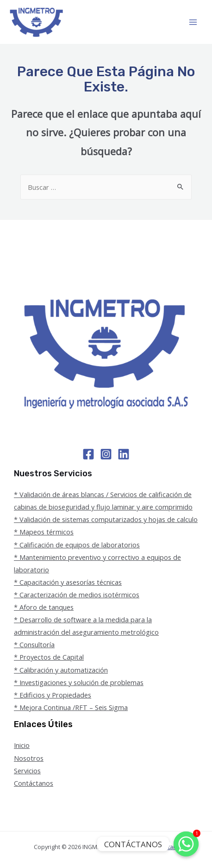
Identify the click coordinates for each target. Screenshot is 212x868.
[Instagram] (106, 454)
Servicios (27, 771)
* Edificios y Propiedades (53, 695)
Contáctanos (34, 783)
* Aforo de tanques (44, 607)
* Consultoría (34, 644)
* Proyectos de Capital (49, 657)
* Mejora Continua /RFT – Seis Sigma (71, 707)
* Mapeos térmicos (44, 532)
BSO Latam (163, 847)
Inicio (22, 745)
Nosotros (29, 758)
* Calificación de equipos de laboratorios (77, 545)
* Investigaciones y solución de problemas (79, 682)
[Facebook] (88, 454)
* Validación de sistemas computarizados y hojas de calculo (106, 519)
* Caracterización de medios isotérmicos (77, 595)
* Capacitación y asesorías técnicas (68, 582)
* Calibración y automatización (61, 670)
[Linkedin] (124, 454)
